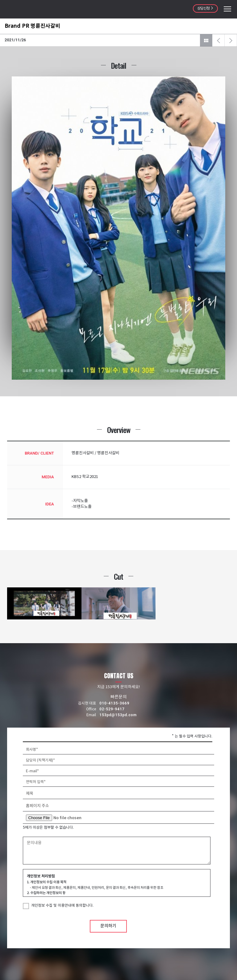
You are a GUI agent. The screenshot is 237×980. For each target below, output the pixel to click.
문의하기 (108, 926)
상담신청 (205, 8)
